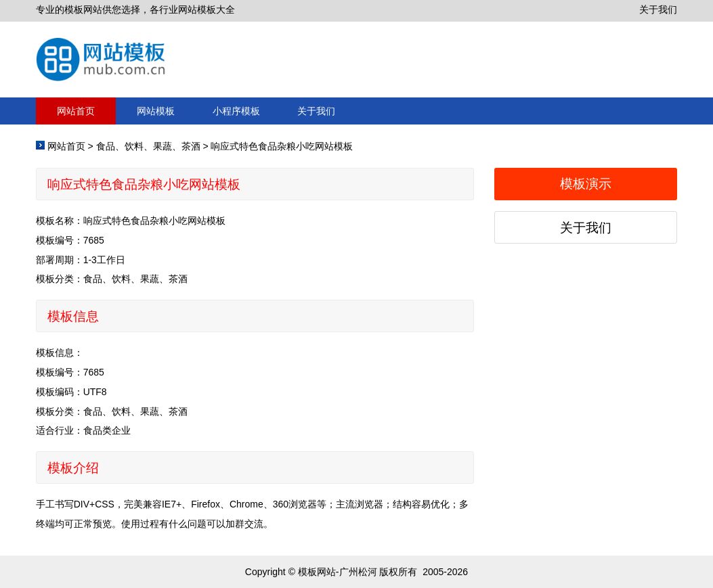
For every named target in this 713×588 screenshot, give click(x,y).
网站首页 (76, 111)
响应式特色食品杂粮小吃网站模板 (282, 146)
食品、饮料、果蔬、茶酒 (148, 146)
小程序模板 (236, 111)
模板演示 (586, 184)
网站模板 (156, 111)
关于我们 (658, 9)
